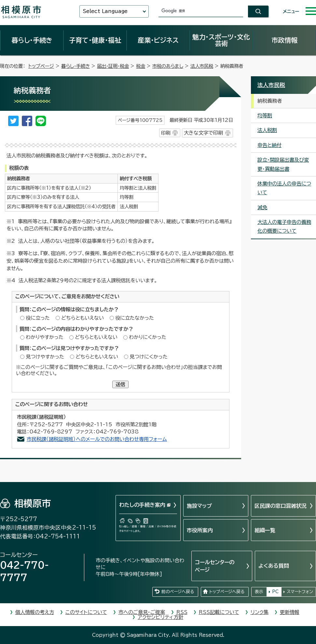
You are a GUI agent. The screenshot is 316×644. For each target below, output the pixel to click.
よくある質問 (274, 566)
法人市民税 (202, 66)
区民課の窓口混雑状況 (281, 506)
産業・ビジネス (158, 40)
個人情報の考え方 (35, 612)
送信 (120, 384)
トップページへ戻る (227, 592)
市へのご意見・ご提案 (142, 612)
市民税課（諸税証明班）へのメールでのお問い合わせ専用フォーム (97, 439)
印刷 (166, 133)
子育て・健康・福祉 (95, 40)
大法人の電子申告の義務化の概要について (284, 227)
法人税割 (267, 130)
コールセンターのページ (215, 566)
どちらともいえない (82, 318)
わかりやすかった (45, 337)
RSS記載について (219, 612)
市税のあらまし (168, 66)
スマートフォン (300, 592)
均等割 (265, 116)
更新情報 (290, 612)
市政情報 (284, 40)
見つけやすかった (45, 357)
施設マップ (199, 506)
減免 (262, 207)
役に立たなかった (135, 318)
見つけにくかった (149, 357)
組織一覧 (265, 530)
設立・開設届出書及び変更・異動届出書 (283, 164)
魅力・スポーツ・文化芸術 (221, 40)
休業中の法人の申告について (284, 188)
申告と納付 (269, 145)
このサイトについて (86, 612)
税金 (141, 66)
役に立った (38, 318)
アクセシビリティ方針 (160, 617)
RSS (182, 612)
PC (275, 592)
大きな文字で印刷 (203, 133)
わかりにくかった (148, 337)
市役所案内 (200, 530)
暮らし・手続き (32, 40)
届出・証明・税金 (113, 66)
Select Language (105, 11)
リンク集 (260, 612)
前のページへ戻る (178, 592)
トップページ (41, 66)
